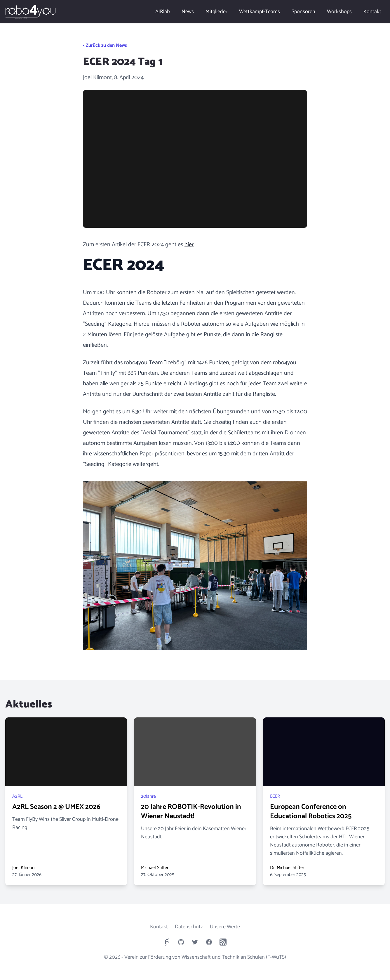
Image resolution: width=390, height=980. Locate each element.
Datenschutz (189, 927)
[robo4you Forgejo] (167, 942)
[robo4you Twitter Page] (195, 942)
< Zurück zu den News (105, 46)
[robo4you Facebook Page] (209, 942)
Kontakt (159, 927)
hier (189, 245)
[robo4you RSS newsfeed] (223, 942)
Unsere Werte (225, 927)
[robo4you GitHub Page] (181, 942)
